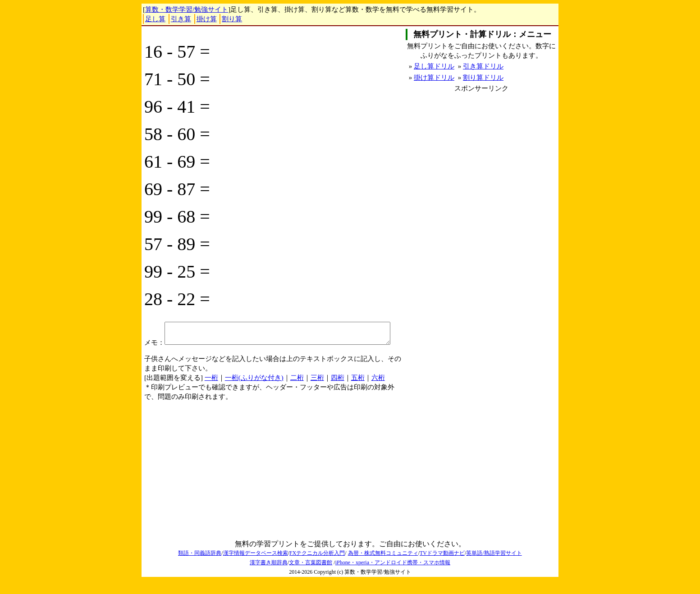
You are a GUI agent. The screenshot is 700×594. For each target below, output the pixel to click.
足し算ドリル (434, 66)
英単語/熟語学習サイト (494, 567)
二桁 (297, 391)
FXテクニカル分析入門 (317, 567)
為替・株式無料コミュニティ (383, 567)
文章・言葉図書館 (311, 576)
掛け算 (207, 19)
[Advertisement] (481, 156)
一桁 (211, 391)
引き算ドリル (483, 66)
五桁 (358, 391)
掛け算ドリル (434, 78)
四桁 (338, 391)
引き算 (181, 19)
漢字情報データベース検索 (256, 567)
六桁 (378, 391)
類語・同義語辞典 (200, 567)
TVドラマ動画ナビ (442, 567)
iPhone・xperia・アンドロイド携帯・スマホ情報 (393, 576)
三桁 (317, 391)
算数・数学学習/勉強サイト (187, 9)
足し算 (155, 19)
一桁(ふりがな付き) (254, 391)
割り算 (232, 19)
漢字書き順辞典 (269, 576)
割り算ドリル (483, 78)
